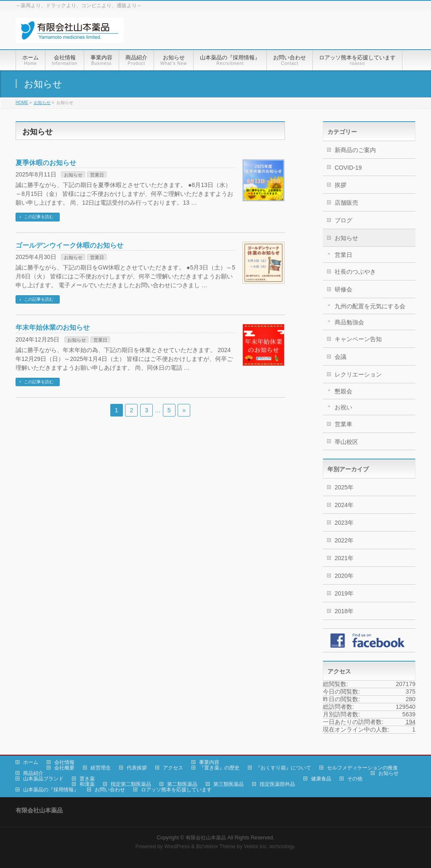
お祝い (343, 407)
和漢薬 (87, 784)
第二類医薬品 (182, 784)
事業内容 (209, 762)
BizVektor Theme (216, 847)
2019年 (344, 593)
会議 (341, 357)
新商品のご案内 (355, 150)
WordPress (177, 847)
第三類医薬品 (229, 784)
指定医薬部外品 (277, 784)
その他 (355, 779)
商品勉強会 (349, 322)
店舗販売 (346, 203)
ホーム (31, 762)
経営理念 (101, 768)
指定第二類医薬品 (131, 784)
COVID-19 (348, 168)
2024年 (344, 505)
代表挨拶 (137, 768)
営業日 (97, 175)
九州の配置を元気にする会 (370, 306)
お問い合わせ (110, 790)
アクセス (173, 768)
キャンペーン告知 (358, 339)
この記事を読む (39, 217)
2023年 (344, 523)
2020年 (344, 576)
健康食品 (321, 779)
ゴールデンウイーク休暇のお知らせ (69, 245)
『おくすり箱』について (283, 768)
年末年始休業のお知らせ (53, 327)
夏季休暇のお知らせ (46, 163)
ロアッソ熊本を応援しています (176, 790)
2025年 (344, 487)
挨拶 (341, 185)
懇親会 (343, 391)
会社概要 (64, 768)
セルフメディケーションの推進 (362, 768)
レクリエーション (358, 374)
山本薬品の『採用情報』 (51, 790)
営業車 (343, 424)
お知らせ (73, 175)
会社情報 (64, 762)
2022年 (344, 540)
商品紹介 (33, 773)
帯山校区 (346, 442)
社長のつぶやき (355, 272)
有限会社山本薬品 (206, 838)
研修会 (343, 289)
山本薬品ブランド (43, 779)
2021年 (344, 558)
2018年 (344, 611)
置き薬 (87, 779)
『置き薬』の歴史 (219, 768)
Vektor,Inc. (256, 847)
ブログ (343, 220)
